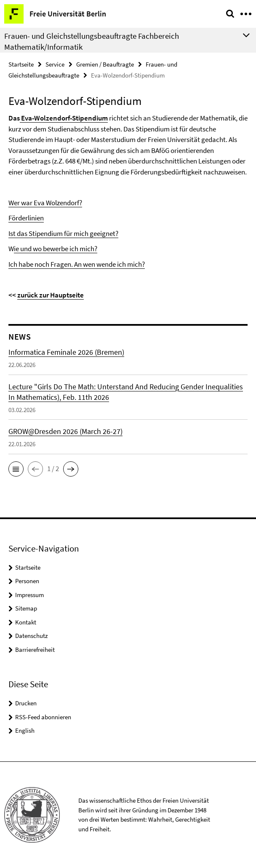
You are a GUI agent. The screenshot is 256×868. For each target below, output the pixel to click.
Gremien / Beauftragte (105, 64)
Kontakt (26, 622)
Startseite (21, 64)
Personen (27, 581)
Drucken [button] (26, 703)
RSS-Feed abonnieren (43, 717)
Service (55, 64)
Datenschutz (31, 636)
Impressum (29, 595)
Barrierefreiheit (35, 650)
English (25, 730)
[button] (16, 469)
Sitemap (26, 608)
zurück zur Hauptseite (51, 295)
